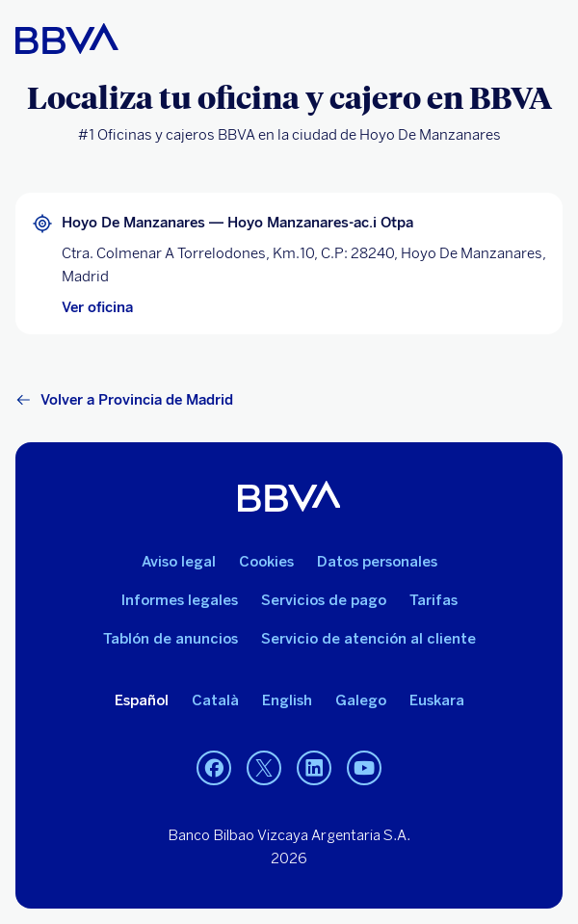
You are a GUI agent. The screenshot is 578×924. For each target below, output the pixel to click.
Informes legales (180, 600)
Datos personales (377, 562)
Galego (361, 700)
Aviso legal (179, 562)
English (287, 700)
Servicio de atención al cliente (368, 639)
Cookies (266, 562)
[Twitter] (264, 768)
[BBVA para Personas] (67, 39)
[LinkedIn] (314, 768)
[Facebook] (214, 768)
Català (215, 700)
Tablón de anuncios (171, 639)
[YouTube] (364, 768)
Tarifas (433, 600)
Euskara (437, 700)
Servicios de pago (324, 600)
